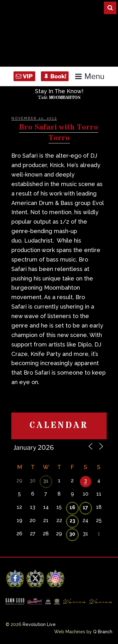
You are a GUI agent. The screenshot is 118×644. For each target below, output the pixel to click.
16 (72, 507)
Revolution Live (39, 624)
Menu (90, 76)
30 (72, 534)
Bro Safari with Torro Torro (59, 133)
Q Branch (103, 632)
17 (85, 507)
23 (72, 521)
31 (46, 481)
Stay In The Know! (59, 91)
